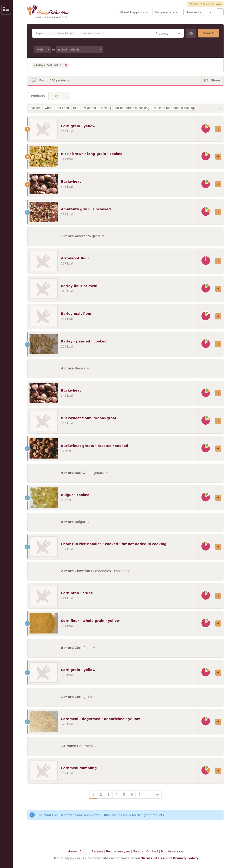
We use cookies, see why (205, 4)
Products (38, 96)
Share (216, 80)
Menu (220, 12)
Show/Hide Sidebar (6, 10)
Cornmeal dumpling (79, 768)
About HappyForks (134, 12)
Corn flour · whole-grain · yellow (90, 621)
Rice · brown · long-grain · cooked (92, 154)
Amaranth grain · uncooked (86, 209)
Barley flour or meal (79, 286)
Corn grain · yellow (78, 126)
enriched (63, 108)
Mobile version (172, 851)
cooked (36, 108)
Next (152, 795)
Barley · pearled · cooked (84, 341)
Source (138, 851)
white (49, 108)
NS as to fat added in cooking (174, 108)
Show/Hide (219, 108)
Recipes (60, 96)
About (84, 851)
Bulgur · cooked (75, 495)
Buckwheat (71, 181)
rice (76, 108)
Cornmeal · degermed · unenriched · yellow (100, 719)
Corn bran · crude (77, 593)
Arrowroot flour (75, 258)
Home (72, 851)
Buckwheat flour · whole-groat (89, 418)
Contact (152, 851)
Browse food (195, 12)
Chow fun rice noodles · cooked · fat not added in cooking (114, 544)
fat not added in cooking (132, 108)
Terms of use (153, 858)
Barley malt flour (76, 314)
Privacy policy (186, 858)
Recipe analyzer (167, 12)
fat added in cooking (97, 108)
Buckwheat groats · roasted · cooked (94, 446)
